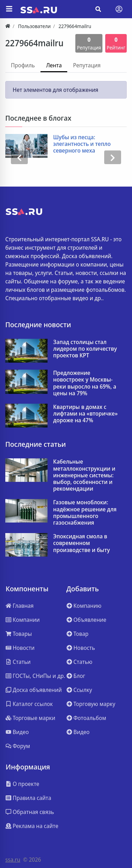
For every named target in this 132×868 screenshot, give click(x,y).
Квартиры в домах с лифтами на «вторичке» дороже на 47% (85, 414)
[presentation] (19, 157)
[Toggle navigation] (119, 9)
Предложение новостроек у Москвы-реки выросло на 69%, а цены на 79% (85, 383)
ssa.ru (13, 860)
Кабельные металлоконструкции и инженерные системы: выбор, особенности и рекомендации (84, 475)
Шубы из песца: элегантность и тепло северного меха (82, 144)
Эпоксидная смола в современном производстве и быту (81, 543)
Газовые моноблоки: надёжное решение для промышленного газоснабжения (85, 513)
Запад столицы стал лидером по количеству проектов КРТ (85, 349)
